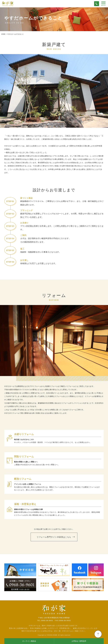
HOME (3, 34)
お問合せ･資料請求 (79, 641)
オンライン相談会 (29, 641)
